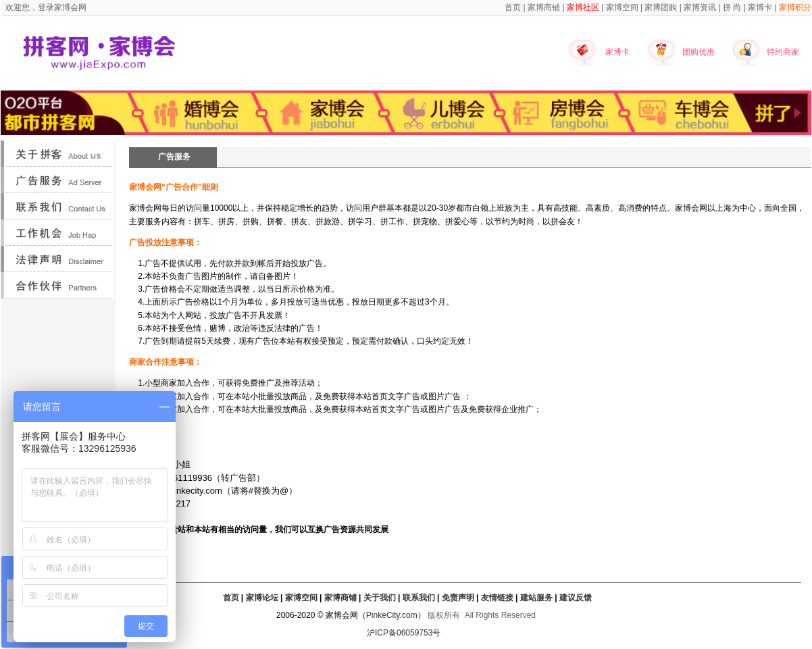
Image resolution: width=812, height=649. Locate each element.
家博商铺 (340, 598)
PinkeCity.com (392, 615)
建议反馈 (576, 598)
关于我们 (380, 598)
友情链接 (497, 598)
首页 (231, 598)
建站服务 (536, 598)
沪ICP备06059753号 (404, 633)
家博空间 (301, 598)
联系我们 (419, 598)
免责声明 (458, 598)
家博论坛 (262, 598)
